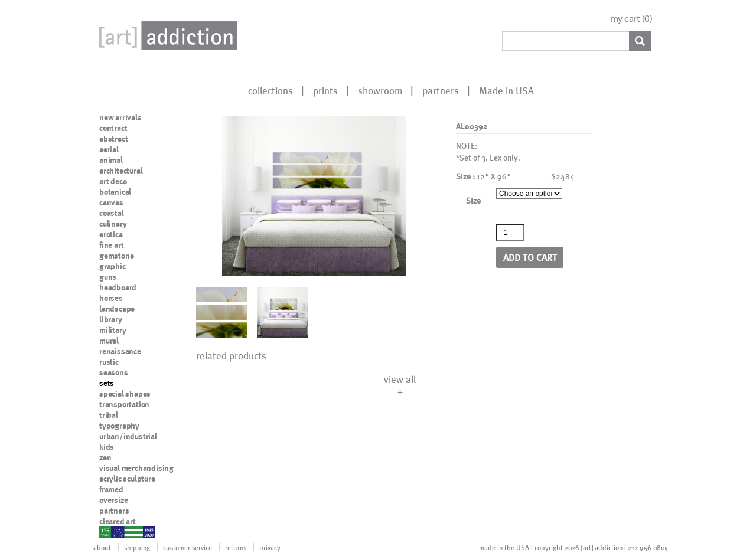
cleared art (118, 521)
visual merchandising (136, 468)
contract (113, 128)
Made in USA (506, 90)
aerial (109, 149)
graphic (113, 266)
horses (111, 298)
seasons (114, 372)
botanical (115, 192)
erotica (111, 234)
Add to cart (530, 257)
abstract (113, 139)
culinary (113, 224)
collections (271, 90)
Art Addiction (166, 35)
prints (325, 90)
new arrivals (120, 117)
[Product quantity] (510, 233)
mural (109, 341)
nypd (108, 532)
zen (105, 457)
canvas (111, 202)
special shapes (125, 394)
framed (111, 489)
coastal (112, 213)
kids (107, 447)
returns (236, 547)
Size (473, 200)
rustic (109, 362)
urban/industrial (128, 436)
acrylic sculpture (127, 479)
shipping (137, 547)
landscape (117, 309)
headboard (118, 287)
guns (108, 277)
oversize (113, 500)
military (113, 330)
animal (111, 160)
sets (107, 383)
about (102, 547)
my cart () (631, 19)
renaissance (120, 351)
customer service (188, 547)
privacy (270, 547)
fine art (111, 245)
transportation (124, 404)
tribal (109, 415)
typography (119, 426)
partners (441, 90)
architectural (121, 171)
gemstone (116, 256)
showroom (380, 90)
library (111, 319)
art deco (113, 181)
